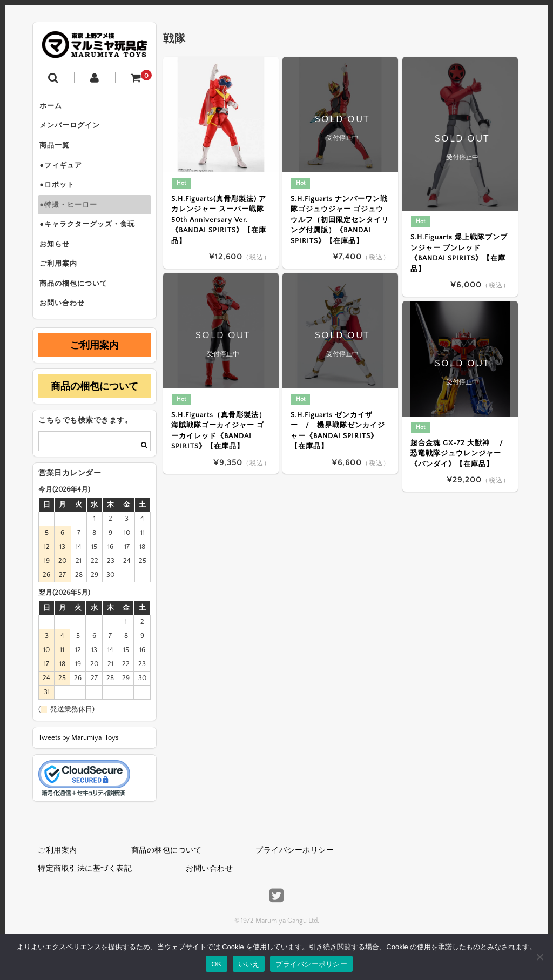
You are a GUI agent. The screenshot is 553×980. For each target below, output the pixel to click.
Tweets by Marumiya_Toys (79, 770)
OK (216, 964)
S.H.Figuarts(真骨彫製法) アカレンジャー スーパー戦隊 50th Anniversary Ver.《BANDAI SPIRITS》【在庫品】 (218, 220)
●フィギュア (65, 175)
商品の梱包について (78, 311)
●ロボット (61, 198)
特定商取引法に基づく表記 (85, 901)
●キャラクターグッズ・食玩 (92, 243)
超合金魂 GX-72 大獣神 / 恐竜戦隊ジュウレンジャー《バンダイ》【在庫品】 (460, 454)
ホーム (55, 107)
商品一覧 (59, 152)
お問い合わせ (66, 334)
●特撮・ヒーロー (73, 220)
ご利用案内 (63, 288)
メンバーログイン (74, 130)
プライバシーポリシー (295, 883)
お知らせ (59, 266)
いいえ (249, 964)
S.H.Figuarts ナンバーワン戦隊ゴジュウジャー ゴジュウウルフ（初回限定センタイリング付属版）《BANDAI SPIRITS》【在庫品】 (339, 220)
